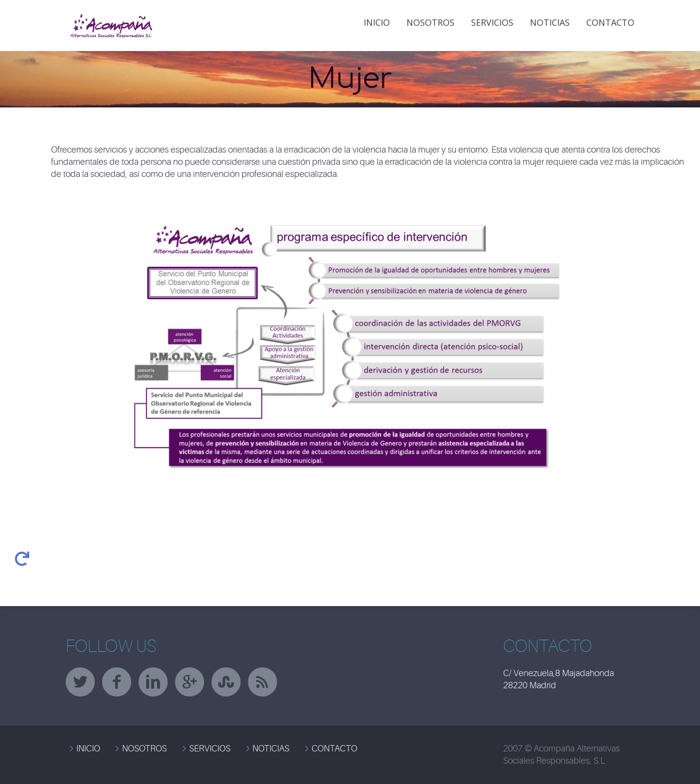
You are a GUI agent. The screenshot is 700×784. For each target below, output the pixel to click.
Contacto (610, 22)
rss (262, 682)
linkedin (153, 682)
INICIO (377, 22)
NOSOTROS (144, 749)
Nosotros (430, 22)
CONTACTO (334, 749)
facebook (117, 682)
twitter (80, 682)
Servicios (492, 22)
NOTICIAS (550, 22)
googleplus (190, 682)
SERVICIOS (210, 749)
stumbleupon (226, 682)
